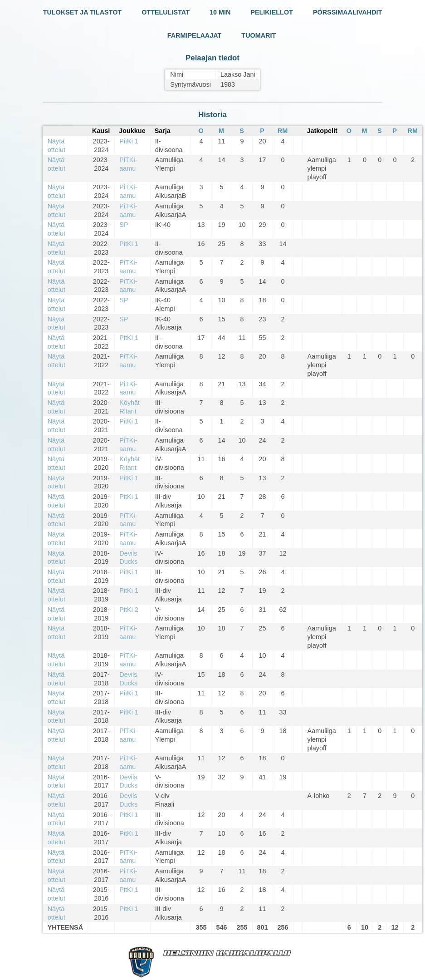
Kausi (101, 131)
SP (124, 225)
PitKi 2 (129, 610)
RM (283, 131)
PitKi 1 (129, 141)
